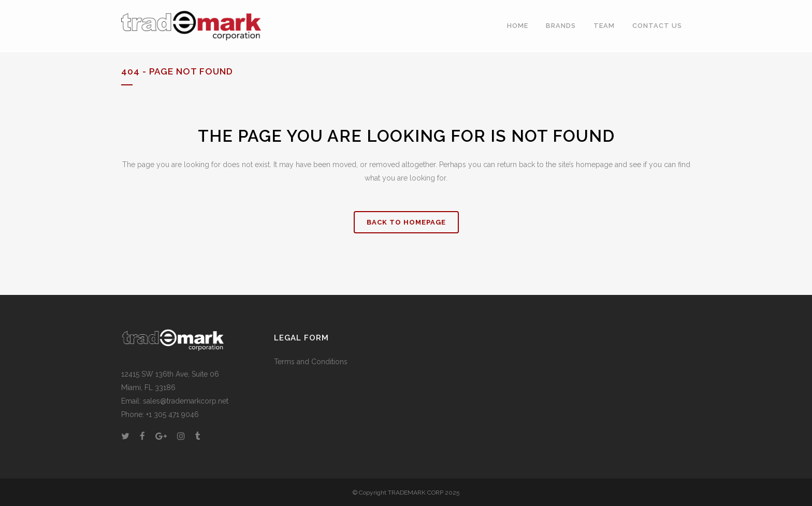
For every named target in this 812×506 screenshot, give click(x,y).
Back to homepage (406, 222)
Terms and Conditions (311, 362)
